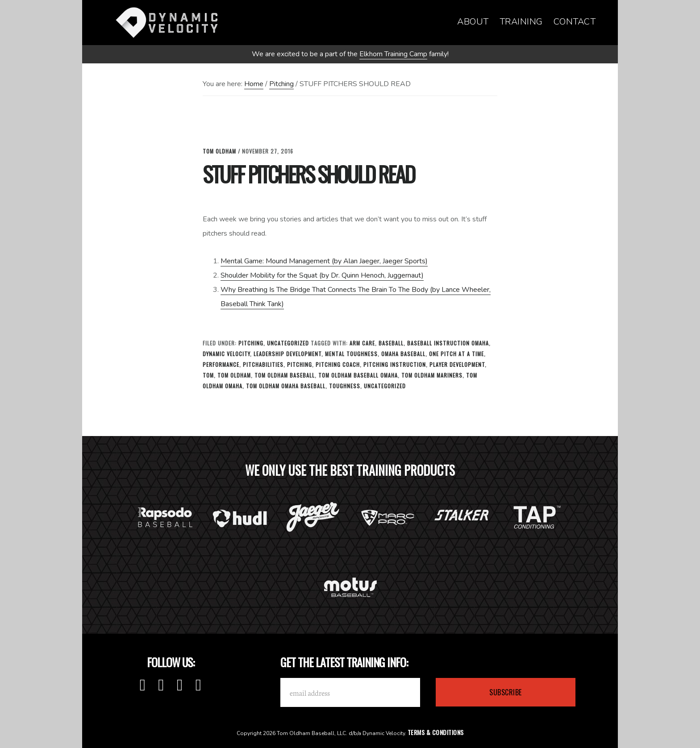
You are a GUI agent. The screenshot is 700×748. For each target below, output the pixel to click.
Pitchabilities (263, 364)
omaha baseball (403, 354)
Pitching (251, 343)
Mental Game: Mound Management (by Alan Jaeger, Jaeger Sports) (324, 261)
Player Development (457, 364)
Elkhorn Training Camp (393, 54)
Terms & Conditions (436, 732)
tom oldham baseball (285, 375)
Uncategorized (288, 343)
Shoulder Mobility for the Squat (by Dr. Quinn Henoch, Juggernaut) (322, 275)
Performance (221, 364)
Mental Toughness (351, 354)
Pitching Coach (338, 364)
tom (208, 375)
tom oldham (234, 375)
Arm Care (362, 343)
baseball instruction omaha (448, 343)
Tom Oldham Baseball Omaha (358, 375)
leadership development (287, 354)
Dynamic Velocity (167, 22)
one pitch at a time (456, 354)
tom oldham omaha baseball (286, 386)
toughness (345, 386)
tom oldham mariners (432, 375)
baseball (391, 343)
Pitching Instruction (395, 364)
